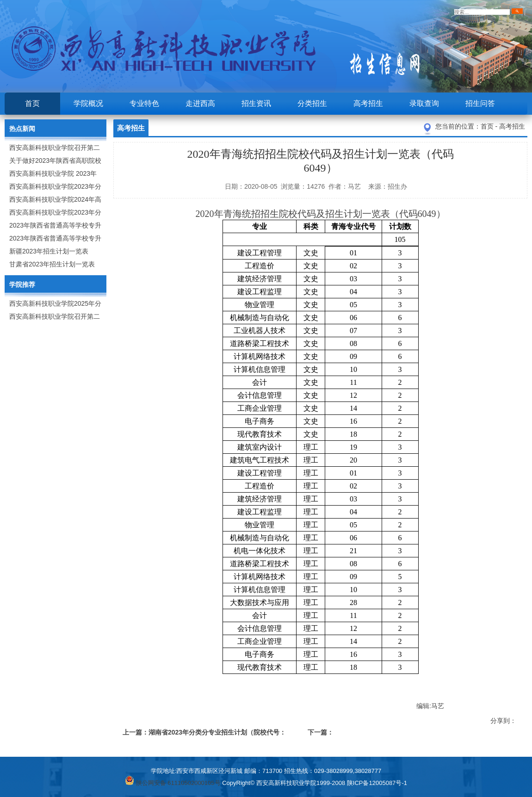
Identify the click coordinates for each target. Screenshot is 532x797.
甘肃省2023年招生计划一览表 (52, 264)
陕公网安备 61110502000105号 (173, 783)
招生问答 (480, 103)
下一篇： (321, 732)
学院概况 (88, 103)
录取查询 (424, 103)
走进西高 (200, 103)
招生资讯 (256, 103)
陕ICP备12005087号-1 (377, 783)
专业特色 (144, 103)
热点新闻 (22, 129)
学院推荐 (22, 284)
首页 (32, 103)
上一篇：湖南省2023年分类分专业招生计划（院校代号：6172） (204, 734)
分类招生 (312, 103)
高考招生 (368, 103)
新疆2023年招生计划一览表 (49, 251)
